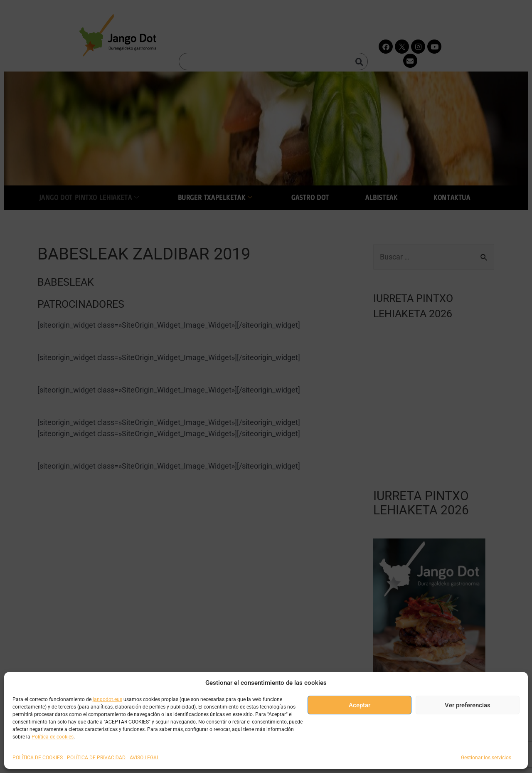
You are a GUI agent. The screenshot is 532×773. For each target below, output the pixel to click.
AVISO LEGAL (144, 758)
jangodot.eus (107, 699)
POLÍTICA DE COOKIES (38, 758)
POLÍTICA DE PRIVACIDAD (96, 758)
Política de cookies (53, 737)
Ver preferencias (468, 705)
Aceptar (360, 705)
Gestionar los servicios (486, 758)
